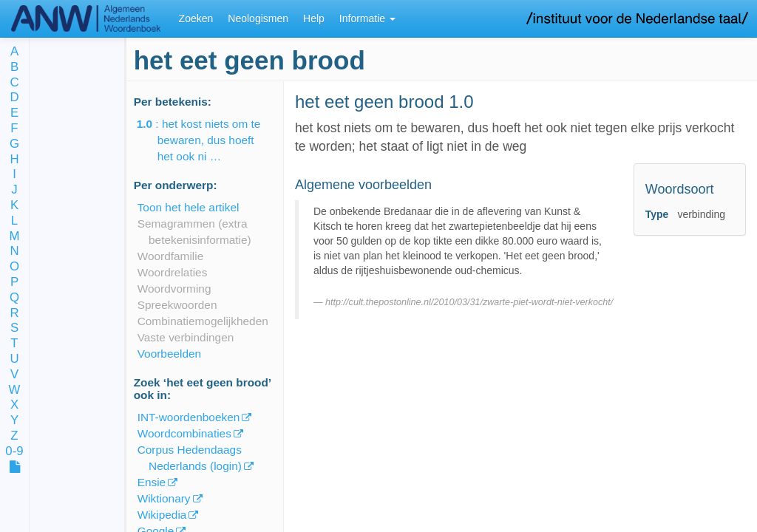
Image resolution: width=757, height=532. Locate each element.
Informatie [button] (367, 18)
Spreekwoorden (177, 305)
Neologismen (258, 18)
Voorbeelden (169, 354)
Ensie (152, 482)
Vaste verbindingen (186, 337)
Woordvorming (174, 289)
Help (314, 18)
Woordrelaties (173, 272)
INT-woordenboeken (189, 417)
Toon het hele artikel (189, 207)
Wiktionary (164, 498)
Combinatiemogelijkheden (203, 321)
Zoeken (196, 18)
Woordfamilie (171, 256)
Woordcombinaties (184, 433)
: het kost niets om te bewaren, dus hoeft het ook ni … (209, 140)
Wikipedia (162, 515)
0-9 (14, 452)
